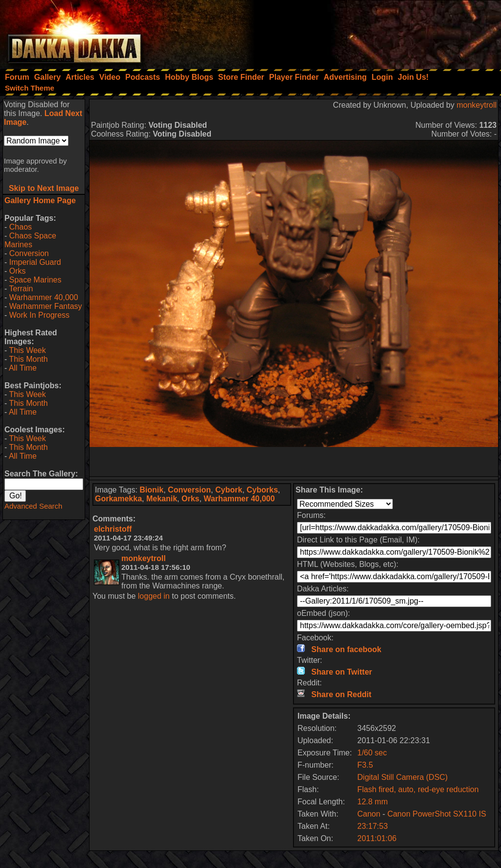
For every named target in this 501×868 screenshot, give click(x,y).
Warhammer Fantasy (46, 306)
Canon (369, 814)
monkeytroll (477, 105)
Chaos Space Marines (30, 240)
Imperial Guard (35, 262)
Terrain (21, 289)
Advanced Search (33, 506)
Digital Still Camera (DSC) (402, 777)
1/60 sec (372, 753)
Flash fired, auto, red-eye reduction (418, 789)
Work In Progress (39, 315)
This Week (27, 350)
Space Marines (35, 280)
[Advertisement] (369, 32)
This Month (28, 359)
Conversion (29, 253)
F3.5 (365, 765)
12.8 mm (372, 802)
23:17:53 (372, 826)
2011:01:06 (377, 838)
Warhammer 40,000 (44, 297)
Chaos (21, 227)
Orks (18, 271)
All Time (23, 368)
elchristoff (113, 529)
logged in (154, 596)
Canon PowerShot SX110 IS (437, 814)
